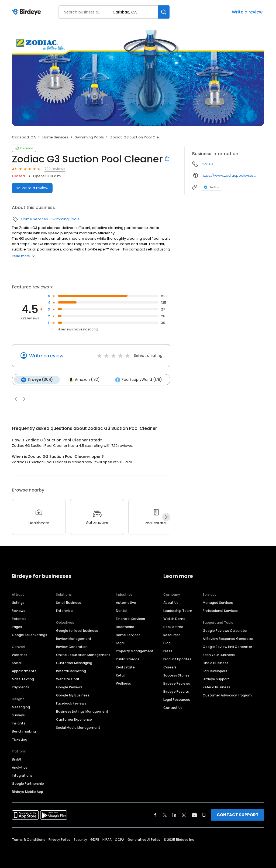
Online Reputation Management (83, 655)
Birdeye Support (216, 679)
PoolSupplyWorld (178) (138, 380)
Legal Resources (177, 700)
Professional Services (220, 611)
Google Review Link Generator (227, 647)
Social (17, 663)
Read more (23, 256)
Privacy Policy (59, 840)
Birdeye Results (176, 691)
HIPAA (107, 840)
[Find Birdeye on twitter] (165, 815)
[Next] (166, 517)
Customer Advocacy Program (227, 695)
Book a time (173, 627)
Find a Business (215, 663)
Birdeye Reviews (177, 683)
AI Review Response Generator (228, 639)
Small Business (69, 603)
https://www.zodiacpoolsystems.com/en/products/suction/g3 (229, 175)
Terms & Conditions (29, 840)
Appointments (24, 671)
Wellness (123, 683)
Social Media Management (78, 728)
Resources (172, 635)
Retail (121, 675)
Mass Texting (23, 679)
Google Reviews (69, 687)
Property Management (135, 651)
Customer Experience (74, 719)
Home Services (55, 137)
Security (80, 840)
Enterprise (64, 611)
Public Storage (128, 659)
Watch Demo (174, 619)
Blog (167, 643)
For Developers (215, 671)
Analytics (20, 767)
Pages (17, 627)
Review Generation (72, 647)
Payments (20, 687)
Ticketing (20, 739)
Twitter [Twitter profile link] (212, 187)
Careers (170, 667)
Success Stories (176, 675)
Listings (18, 603)
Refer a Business (216, 687)
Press (168, 651)
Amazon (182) (84, 380)
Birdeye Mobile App (27, 792)
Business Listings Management (82, 711)
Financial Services (130, 619)
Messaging (21, 707)
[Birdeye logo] (27, 12)
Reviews (19, 611)
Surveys (18, 715)
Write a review (247, 12)
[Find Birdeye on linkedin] (174, 815)
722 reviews (55, 169)
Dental (122, 611)
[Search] (164, 12)
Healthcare (125, 627)
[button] (16, 399)
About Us (171, 603)
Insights (19, 723)
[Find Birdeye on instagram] (184, 815)
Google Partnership (28, 784)
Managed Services (218, 603)
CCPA (120, 840)
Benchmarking (24, 731)
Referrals (19, 619)
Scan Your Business (219, 655)
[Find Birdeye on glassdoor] (204, 815)
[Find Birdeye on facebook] (155, 815)
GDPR (95, 840)
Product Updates (177, 659)
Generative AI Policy (144, 840)
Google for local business (77, 631)
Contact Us (173, 708)
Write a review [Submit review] (32, 188)
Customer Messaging (74, 663)
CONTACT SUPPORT (238, 815)
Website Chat (68, 679)
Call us (207, 164)
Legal (120, 643)
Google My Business (73, 695)
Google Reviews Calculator (225, 631)
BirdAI (16, 759)
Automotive (126, 603)
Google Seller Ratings (30, 635)
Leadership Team (178, 611)
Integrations (22, 775)
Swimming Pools (89, 137)
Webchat (20, 655)
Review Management (74, 639)
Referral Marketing (71, 671)
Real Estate (125, 667)
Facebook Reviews (71, 703)
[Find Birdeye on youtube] (194, 815)
